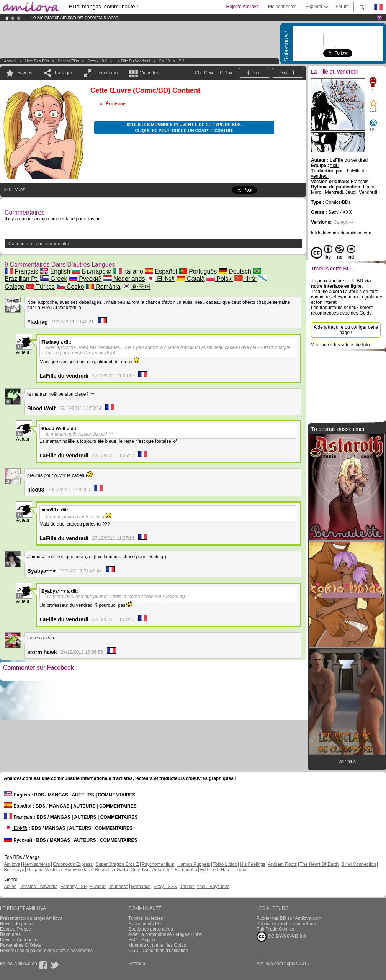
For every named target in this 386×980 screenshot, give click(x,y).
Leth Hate (221, 870)
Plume (240, 870)
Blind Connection (359, 864)
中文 (245, 279)
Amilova (12, 864)
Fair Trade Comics (275, 929)
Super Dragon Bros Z (117, 864)
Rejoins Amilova (243, 7)
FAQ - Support (143, 940)
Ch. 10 (164, 61)
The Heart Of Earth (319, 864)
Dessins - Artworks (38, 887)
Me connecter (282, 7)
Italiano (128, 271)
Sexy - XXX (97, 61)
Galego (341, 222)
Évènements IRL (145, 924)
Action (10, 887)
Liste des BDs (37, 61)
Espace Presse (16, 929)
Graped (35, 870)
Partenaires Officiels (20, 945)
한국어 (136, 287)
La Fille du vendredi (133, 61)
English (55, 271)
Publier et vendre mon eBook (286, 924)
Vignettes (149, 73)
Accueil (10, 61)
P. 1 (182, 61)
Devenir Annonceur (20, 940)
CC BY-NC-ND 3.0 (281, 937)
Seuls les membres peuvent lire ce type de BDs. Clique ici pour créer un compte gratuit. (184, 128)
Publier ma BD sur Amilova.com (289, 918)
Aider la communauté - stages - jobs (165, 934)
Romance (141, 887)
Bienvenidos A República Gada (96, 870)
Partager (64, 73)
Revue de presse (17, 924)
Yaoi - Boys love (213, 887)
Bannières (10, 934)
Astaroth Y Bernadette (175, 870)
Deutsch (235, 271)
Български (92, 271)
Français (21, 271)
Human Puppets (194, 864)
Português (198, 271)
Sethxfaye (14, 870)
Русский (85, 279)
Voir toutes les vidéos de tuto (340, 345)
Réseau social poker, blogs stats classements (46, 951)
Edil (204, 870)
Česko (70, 287)
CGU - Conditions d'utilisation (158, 951)
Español (161, 271)
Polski (220, 279)
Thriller (187, 887)
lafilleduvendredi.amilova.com (341, 233)
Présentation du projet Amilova (31, 918)
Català (191, 279)
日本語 (161, 279)
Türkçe (40, 287)
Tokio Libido (225, 864)
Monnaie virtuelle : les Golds (157, 945)
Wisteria (53, 870)
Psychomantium (158, 864)
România (103, 287)
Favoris (25, 73)
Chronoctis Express (73, 864)
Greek (54, 279)
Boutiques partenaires (151, 929)
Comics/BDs (68, 61)
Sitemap (137, 964)
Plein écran (106, 73)
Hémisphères (37, 864)
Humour (97, 887)
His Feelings (253, 864)
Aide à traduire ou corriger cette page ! (346, 330)
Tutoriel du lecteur (147, 918)
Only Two (140, 870)
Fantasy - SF (73, 887)
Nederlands (124, 279)
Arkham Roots (283, 864)
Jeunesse (118, 887)
